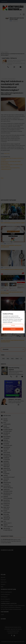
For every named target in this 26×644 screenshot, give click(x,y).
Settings (13, 325)
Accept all (13, 329)
